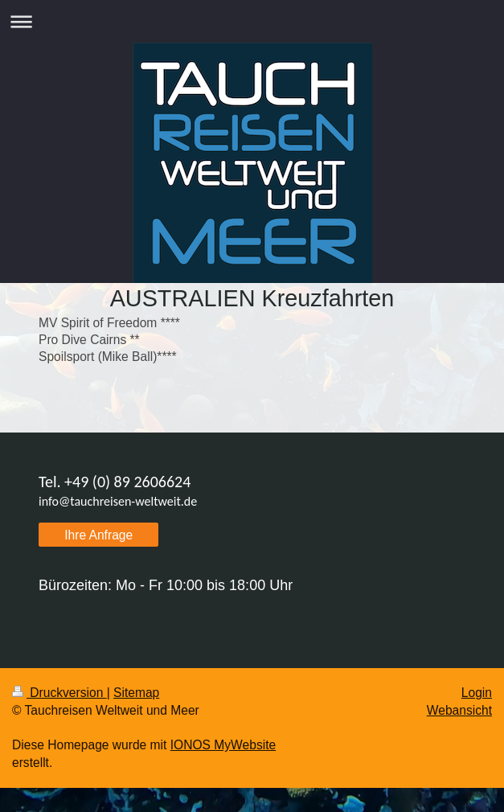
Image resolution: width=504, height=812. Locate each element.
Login (477, 693)
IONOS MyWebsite (223, 745)
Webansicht (459, 710)
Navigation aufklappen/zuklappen (252, 21)
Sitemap (136, 693)
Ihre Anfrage (98, 535)
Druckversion (59, 693)
